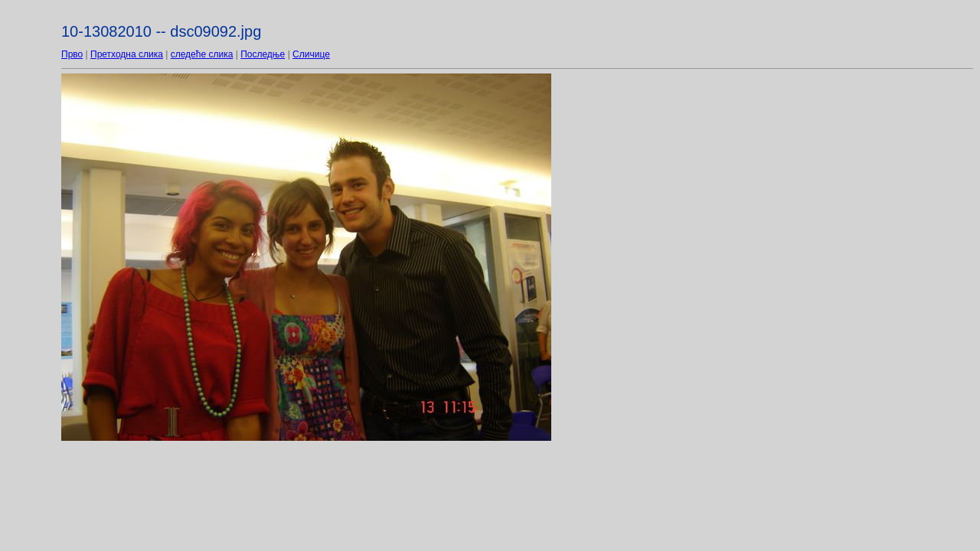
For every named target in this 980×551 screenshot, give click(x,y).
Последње (263, 54)
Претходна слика (127, 54)
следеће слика (202, 54)
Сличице (311, 54)
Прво (72, 54)
